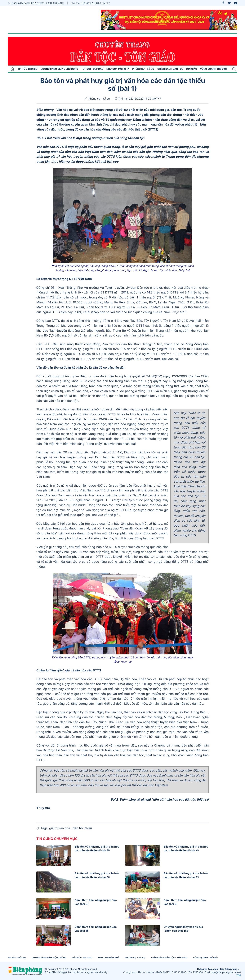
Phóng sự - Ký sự (143, 69)
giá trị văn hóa (60, 828)
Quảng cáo (129, 972)
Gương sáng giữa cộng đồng (59, 69)
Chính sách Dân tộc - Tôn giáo (177, 69)
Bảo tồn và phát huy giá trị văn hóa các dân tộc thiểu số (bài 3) (97, 875)
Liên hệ (141, 972)
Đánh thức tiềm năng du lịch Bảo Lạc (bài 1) (96, 929)
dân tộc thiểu (82, 828)
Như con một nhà (118, 69)
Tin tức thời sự (28, 69)
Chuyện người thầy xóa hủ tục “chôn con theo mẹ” (183, 929)
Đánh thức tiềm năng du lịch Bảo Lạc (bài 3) (96, 902)
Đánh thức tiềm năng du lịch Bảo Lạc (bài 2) (185, 902)
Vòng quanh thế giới (213, 69)
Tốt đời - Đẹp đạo (92, 69)
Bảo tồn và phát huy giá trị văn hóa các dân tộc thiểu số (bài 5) (97, 848)
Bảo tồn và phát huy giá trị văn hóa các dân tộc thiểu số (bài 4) (186, 848)
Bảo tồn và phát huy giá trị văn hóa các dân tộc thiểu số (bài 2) (186, 875)
